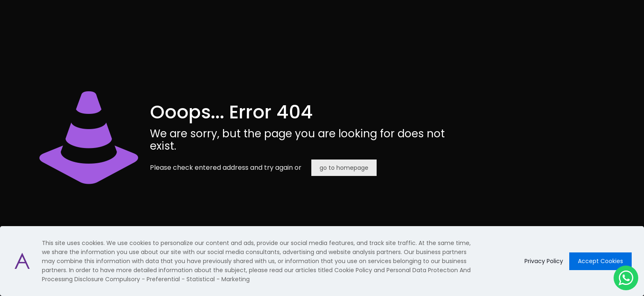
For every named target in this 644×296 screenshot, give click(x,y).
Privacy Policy (544, 261)
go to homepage (344, 168)
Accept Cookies (600, 261)
